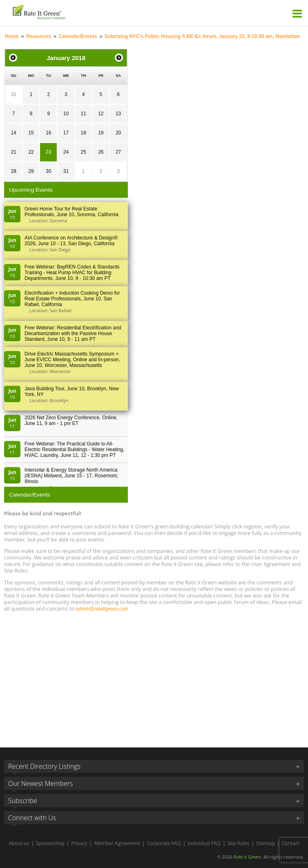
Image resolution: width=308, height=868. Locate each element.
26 (101, 152)
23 (48, 152)
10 (66, 114)
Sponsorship (50, 843)
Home (12, 36)
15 (31, 133)
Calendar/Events (78, 36)
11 (83, 114)
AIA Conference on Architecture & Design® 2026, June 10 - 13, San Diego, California (71, 241)
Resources (39, 36)
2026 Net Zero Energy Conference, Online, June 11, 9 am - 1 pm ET (71, 421)
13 (118, 114)
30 (48, 171)
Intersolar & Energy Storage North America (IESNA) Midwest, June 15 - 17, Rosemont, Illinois (71, 476)
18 (83, 133)
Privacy (79, 843)
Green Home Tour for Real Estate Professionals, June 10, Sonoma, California (71, 212)
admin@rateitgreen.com (102, 609)
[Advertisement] (154, 676)
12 (101, 114)
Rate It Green (247, 857)
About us (19, 843)
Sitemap (266, 843)
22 (31, 152)
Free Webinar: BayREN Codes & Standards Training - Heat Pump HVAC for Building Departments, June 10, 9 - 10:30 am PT (72, 273)
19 (101, 133)
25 (83, 152)
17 (66, 133)
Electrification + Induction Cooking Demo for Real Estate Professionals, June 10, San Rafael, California (72, 299)
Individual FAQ (204, 843)
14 (14, 133)
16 (48, 133)
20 (118, 133)
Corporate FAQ (164, 843)
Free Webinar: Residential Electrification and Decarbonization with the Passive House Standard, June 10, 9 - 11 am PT (73, 333)
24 (66, 152)
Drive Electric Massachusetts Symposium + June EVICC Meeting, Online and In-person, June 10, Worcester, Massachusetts (72, 360)
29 (31, 171)
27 (118, 152)
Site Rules (239, 843)
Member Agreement (117, 843)
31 (14, 94)
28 (14, 171)
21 (14, 152)
